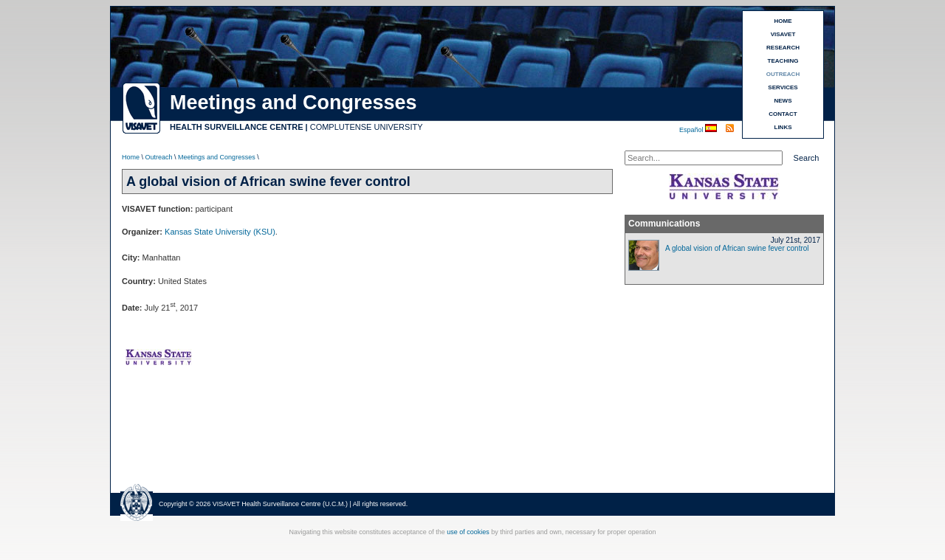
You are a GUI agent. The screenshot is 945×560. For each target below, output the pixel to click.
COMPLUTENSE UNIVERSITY (367, 127)
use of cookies (468, 532)
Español (692, 130)
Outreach (159, 157)
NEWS (783, 101)
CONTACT (783, 114)
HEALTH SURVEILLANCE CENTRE (237, 127)
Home (131, 157)
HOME (783, 21)
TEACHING (783, 61)
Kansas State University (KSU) (220, 232)
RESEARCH (783, 48)
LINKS (783, 127)
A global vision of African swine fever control (737, 248)
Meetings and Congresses (217, 157)
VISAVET (783, 34)
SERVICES (783, 87)
